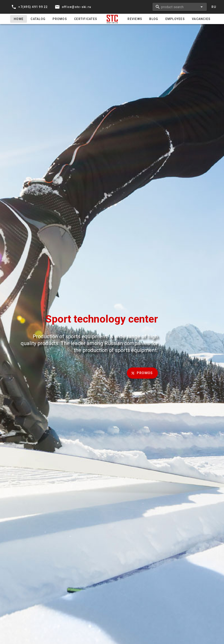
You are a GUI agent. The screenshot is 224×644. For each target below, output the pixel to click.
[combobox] (180, 7)
